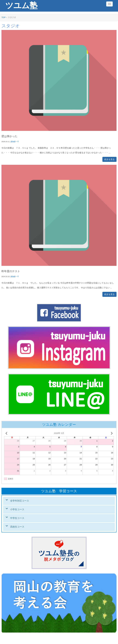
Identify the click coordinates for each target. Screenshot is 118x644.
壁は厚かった (9, 136)
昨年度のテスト (11, 271)
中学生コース (17, 518)
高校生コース (17, 527)
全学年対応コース (20, 501)
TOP (3, 17)
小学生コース (17, 509)
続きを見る (109, 159)
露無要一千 (15, 142)
